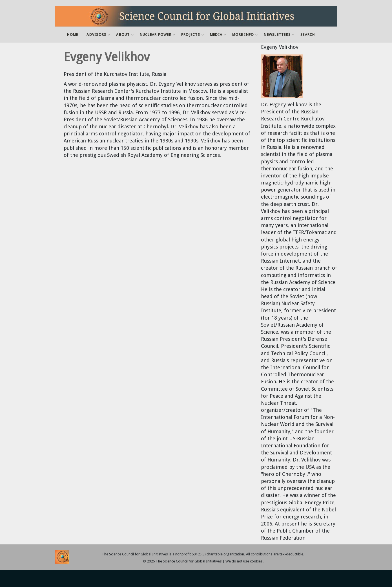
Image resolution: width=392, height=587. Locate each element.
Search (308, 35)
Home (73, 35)
